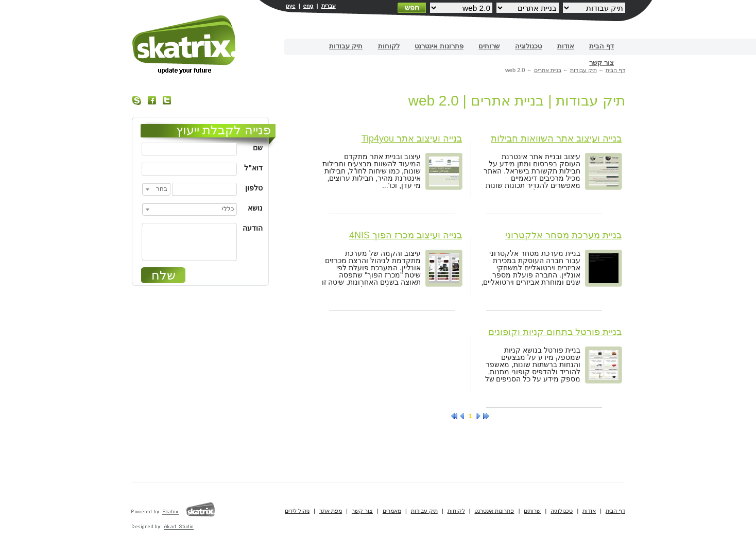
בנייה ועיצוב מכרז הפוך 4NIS (406, 235)
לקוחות (389, 46)
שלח (164, 275)
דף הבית (602, 46)
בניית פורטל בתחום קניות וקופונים (555, 332)
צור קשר (602, 63)
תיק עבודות (346, 46)
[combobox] (156, 189)
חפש (412, 8)
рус (291, 6)
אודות (566, 46)
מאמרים (392, 511)
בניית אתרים (185, 45)
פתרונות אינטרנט (439, 46)
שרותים (489, 46)
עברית (329, 6)
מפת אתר (331, 511)
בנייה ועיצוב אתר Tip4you (412, 138)
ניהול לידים (297, 511)
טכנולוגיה (528, 46)
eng (308, 6)
